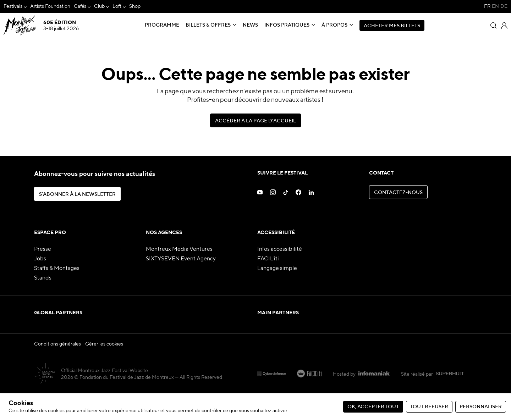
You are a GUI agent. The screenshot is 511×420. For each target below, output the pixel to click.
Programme (162, 25)
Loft (117, 6)
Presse (43, 249)
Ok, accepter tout (373, 407)
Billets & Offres (208, 25)
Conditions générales (57, 371)
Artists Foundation (50, 6)
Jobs (40, 259)
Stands (43, 278)
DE (504, 6)
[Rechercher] (494, 26)
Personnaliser (481, 407)
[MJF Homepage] (41, 26)
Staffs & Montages (57, 269)
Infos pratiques (287, 25)
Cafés (80, 6)
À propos (334, 25)
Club (99, 6)
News (250, 25)
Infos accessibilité (280, 249)
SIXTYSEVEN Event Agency (181, 259)
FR (487, 6)
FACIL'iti (268, 259)
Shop (135, 6)
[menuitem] (15, 7)
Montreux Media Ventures (179, 249)
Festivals (13, 6)
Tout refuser (429, 407)
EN (495, 6)
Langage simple (277, 269)
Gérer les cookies (104, 371)
